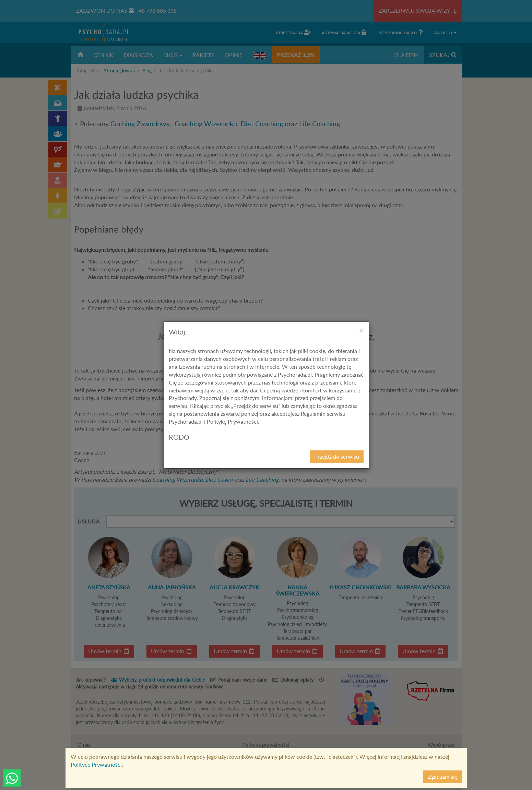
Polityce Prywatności (96, 764)
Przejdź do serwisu (337, 456)
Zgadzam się (442, 776)
